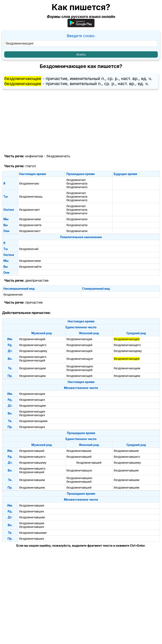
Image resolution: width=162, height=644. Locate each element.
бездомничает (30, 210)
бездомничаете (30, 225)
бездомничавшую (79, 470)
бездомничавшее (126, 451)
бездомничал (76, 180)
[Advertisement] (81, 122)
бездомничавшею (79, 478)
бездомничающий (32, 339)
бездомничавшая (79, 451)
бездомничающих (32, 400)
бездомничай (29, 249)
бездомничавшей (79, 457)
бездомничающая (79, 339)
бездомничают (30, 231)
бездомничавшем (32, 487)
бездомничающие (32, 394)
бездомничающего (33, 345)
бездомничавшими (33, 533)
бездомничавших (32, 511)
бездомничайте (30, 267)
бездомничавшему (33, 463)
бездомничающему (33, 351)
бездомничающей (79, 345)
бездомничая (13, 294)
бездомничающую (80, 359)
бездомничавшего (32, 457)
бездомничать (58, 156)
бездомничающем (32, 376)
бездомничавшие (32, 505)
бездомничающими (33, 421)
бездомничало (77, 187)
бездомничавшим (32, 480)
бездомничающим (32, 368)
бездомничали (77, 219)
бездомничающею (80, 366)
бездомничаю (29, 183)
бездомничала (77, 183)
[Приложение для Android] (81, 26)
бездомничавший (32, 451)
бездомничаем (30, 219)
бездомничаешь (31, 196)
